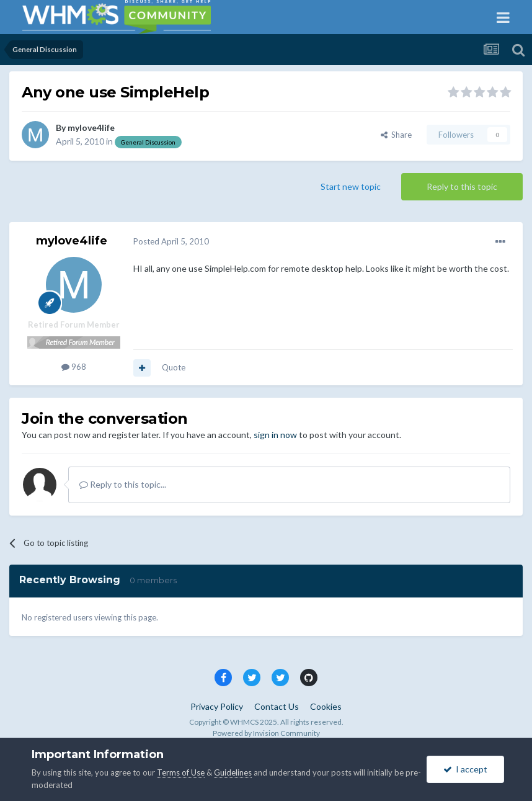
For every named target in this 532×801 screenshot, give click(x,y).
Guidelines (233, 772)
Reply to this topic (462, 186)
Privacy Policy (217, 706)
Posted (171, 241)
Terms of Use (181, 772)
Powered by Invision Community (266, 733)
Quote (174, 367)
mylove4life (91, 128)
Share (396, 135)
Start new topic (351, 186)
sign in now (275, 435)
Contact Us (277, 706)
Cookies (326, 706)
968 (74, 367)
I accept (465, 769)
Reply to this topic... (123, 484)
